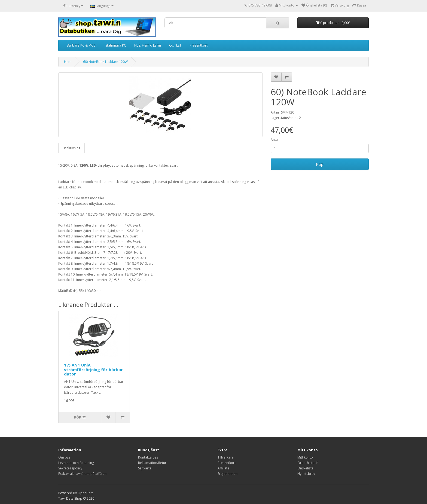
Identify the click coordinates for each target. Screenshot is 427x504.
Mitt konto (305, 457)
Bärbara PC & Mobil (82, 45)
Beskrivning (71, 148)
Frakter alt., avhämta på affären (82, 474)
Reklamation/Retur (152, 463)
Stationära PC (116, 45)
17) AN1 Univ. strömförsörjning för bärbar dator (93, 369)
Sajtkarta (145, 468)
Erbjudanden (228, 474)
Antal (275, 140)
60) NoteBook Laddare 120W (105, 62)
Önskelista (305, 468)
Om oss (64, 457)
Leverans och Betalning (76, 463)
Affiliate (223, 468)
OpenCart (85, 493)
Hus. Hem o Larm (148, 45)
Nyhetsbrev (306, 474)
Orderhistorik (308, 463)
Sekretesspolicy (70, 468)
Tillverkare (226, 457)
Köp (320, 164)
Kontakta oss (148, 457)
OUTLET (175, 45)
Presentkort (199, 45)
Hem (68, 62)
